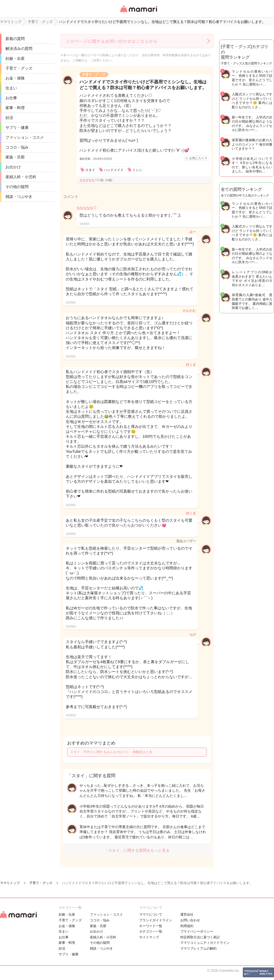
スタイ (90, 170)
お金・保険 (15, 78)
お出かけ (13, 167)
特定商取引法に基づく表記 (200, 937)
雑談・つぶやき (19, 197)
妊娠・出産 (15, 58)
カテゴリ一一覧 (151, 931)
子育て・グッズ (19, 68)
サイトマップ (149, 937)
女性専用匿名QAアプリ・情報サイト (138, 13)
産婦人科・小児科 (21, 177)
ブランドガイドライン (156, 920)
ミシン (137, 170)
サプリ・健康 (17, 127)
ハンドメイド (114, 170)
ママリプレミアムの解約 (198, 948)
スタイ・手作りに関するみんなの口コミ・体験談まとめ (111, 752)
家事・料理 (15, 108)
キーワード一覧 (151, 926)
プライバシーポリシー (197, 931)
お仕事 (11, 98)
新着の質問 (15, 39)
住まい (11, 88)
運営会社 (187, 914)
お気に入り (198, 158)
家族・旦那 (15, 157)
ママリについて (151, 914)
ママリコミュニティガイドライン (205, 943)
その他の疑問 (17, 187)
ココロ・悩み (17, 147)
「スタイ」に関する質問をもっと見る (137, 850)
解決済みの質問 (19, 49)
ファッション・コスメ (25, 137)
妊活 (9, 118)
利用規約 (187, 926)
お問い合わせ (190, 920)
